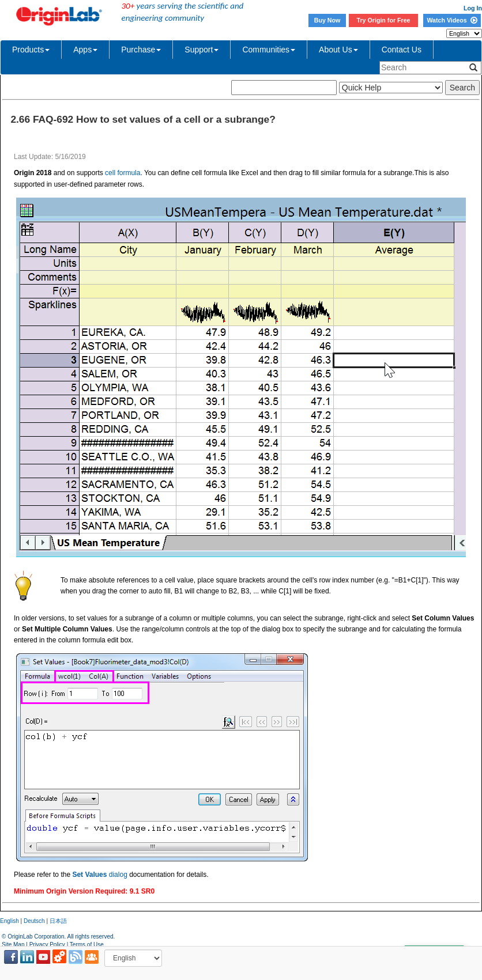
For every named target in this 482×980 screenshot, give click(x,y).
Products (31, 50)
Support (202, 50)
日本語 (58, 921)
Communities (269, 50)
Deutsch (34, 921)
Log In (473, 8)
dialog (99, 875)
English (10, 921)
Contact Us (402, 50)
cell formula (123, 173)
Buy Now (327, 20)
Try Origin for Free (384, 20)
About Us (338, 50)
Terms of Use (87, 945)
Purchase (141, 50)
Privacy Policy (47, 945)
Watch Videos (452, 20)
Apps (85, 50)
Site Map (13, 945)
